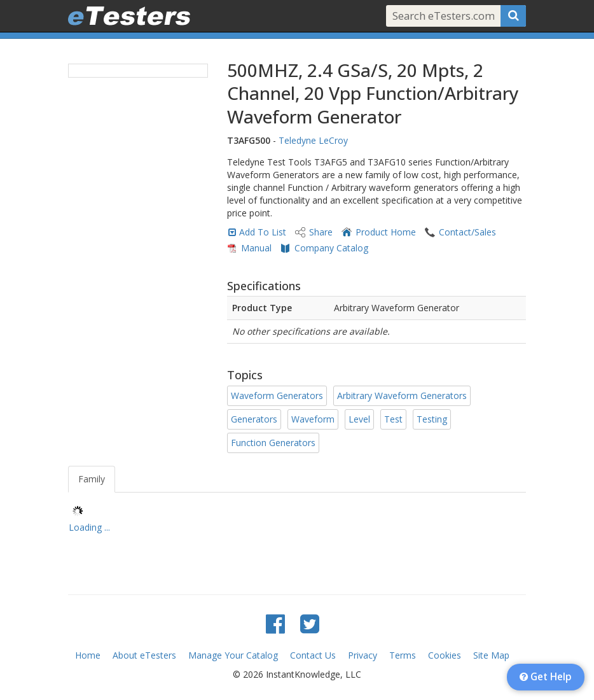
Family (92, 479)
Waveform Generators (277, 395)
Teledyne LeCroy (313, 140)
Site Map (491, 655)
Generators (254, 419)
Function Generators (273, 443)
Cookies (445, 655)
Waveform (313, 419)
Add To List (263, 232)
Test (393, 419)
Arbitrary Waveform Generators (402, 395)
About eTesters (144, 655)
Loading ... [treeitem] (89, 527)
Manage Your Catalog (233, 655)
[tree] (297, 521)
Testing (432, 419)
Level (359, 419)
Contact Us (313, 655)
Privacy (363, 655)
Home (88, 655)
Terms (403, 655)
